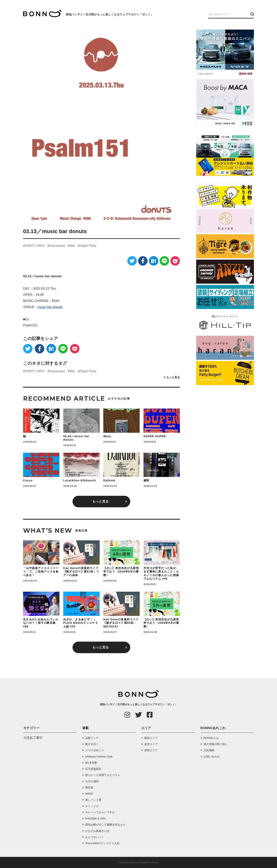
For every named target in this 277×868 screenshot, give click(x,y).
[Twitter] (132, 261)
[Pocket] (175, 261)
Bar (73, 246)
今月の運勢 (92, 781)
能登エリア (151, 738)
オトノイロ (92, 806)
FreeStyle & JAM (95, 818)
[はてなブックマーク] (154, 261)
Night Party (88, 246)
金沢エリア (151, 744)
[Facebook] (143, 261)
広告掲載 (209, 750)
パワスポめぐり (95, 750)
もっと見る (173, 377)
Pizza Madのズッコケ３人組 (102, 843)
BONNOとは (211, 738)
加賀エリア (151, 750)
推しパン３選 (93, 800)
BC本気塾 (91, 763)
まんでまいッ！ (95, 837)
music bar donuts (50, 307)
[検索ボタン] (252, 14)
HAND (89, 794)
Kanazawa (57, 246)
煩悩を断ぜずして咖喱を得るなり (105, 825)
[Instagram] (127, 715)
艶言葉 (89, 787)
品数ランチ (92, 738)
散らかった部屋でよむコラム (103, 775)
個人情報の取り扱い (216, 744)
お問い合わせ (212, 757)
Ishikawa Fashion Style (99, 757)
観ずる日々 (92, 744)
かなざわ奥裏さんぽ (97, 831)
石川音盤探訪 (93, 769)
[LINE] (164, 261)
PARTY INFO (35, 246)
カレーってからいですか (100, 812)
